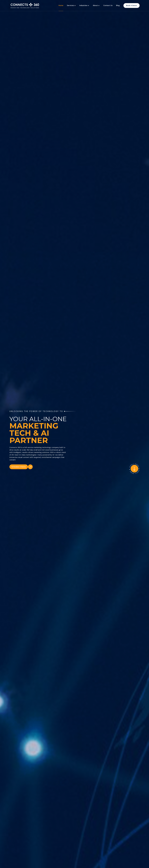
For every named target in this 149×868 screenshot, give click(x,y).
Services (70, 5)
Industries (83, 5)
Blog (118, 5)
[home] (25, 6)
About (95, 5)
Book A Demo (132, 6)
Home (61, 5)
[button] (71, 6)
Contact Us (108, 5)
